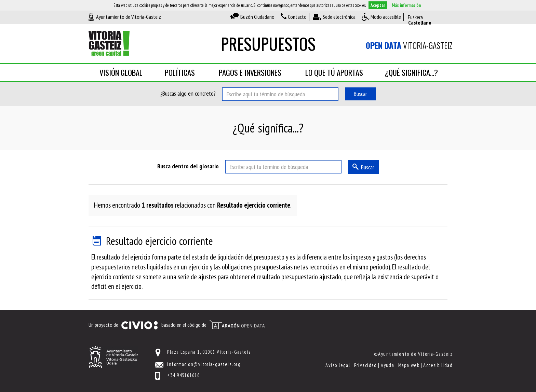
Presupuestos (268, 44)
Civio (139, 325)
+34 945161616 (183, 375)
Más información (406, 5)
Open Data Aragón (237, 325)
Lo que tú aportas (334, 72)
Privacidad (366, 365)
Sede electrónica (339, 17)
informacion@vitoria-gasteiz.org (204, 364)
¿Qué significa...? (411, 72)
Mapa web (409, 365)
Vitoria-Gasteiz (409, 45)
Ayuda (387, 365)
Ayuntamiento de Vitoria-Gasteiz (129, 17)
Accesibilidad (438, 365)
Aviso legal (338, 365)
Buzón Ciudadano (257, 17)
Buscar (360, 94)
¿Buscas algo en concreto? (188, 93)
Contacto (297, 17)
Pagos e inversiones (250, 72)
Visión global (121, 72)
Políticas (180, 72)
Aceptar (378, 5)
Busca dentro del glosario (188, 166)
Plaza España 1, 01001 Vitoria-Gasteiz (209, 352)
